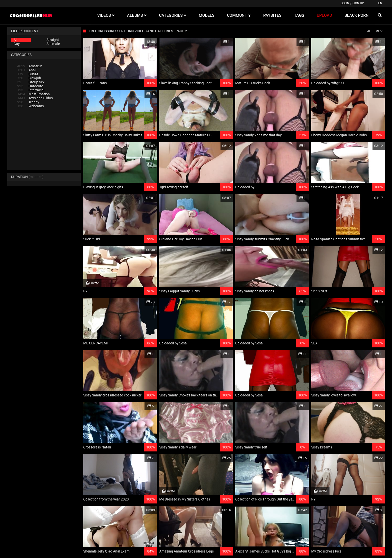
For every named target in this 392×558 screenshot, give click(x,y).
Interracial (31, 90)
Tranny (28, 102)
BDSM (28, 74)
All (15, 40)
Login (345, 3)
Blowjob (29, 78)
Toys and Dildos (35, 98)
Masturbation (33, 94)
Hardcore (30, 86)
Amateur (30, 66)
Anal (26, 70)
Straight (53, 40)
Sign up (358, 3)
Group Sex (31, 82)
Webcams (30, 106)
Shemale (53, 44)
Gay (17, 44)
